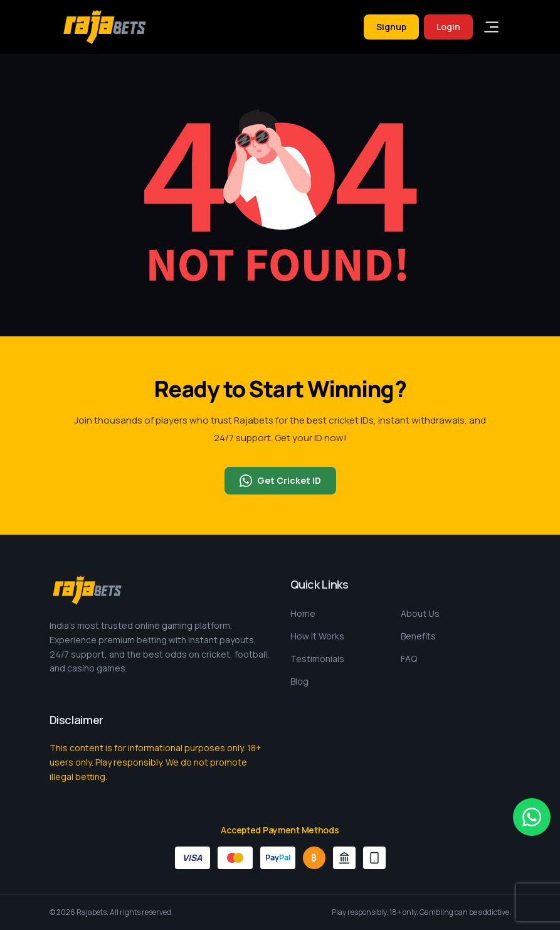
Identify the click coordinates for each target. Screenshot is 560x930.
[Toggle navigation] (492, 27)
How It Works (317, 636)
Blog (299, 681)
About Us (420, 613)
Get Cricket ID (280, 481)
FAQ (409, 659)
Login (448, 27)
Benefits (418, 636)
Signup (391, 27)
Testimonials (317, 659)
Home (303, 613)
